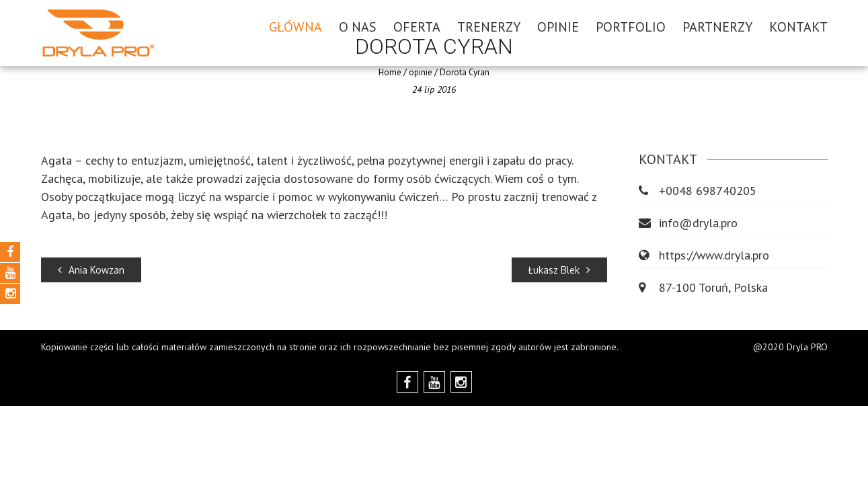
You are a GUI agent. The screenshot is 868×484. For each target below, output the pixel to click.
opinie (421, 72)
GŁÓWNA (295, 27)
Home (390, 72)
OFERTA (417, 27)
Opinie (558, 27)
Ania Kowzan (91, 270)
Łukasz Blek (559, 270)
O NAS (358, 27)
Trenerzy (489, 27)
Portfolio (631, 27)
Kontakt (798, 27)
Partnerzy (717, 27)
